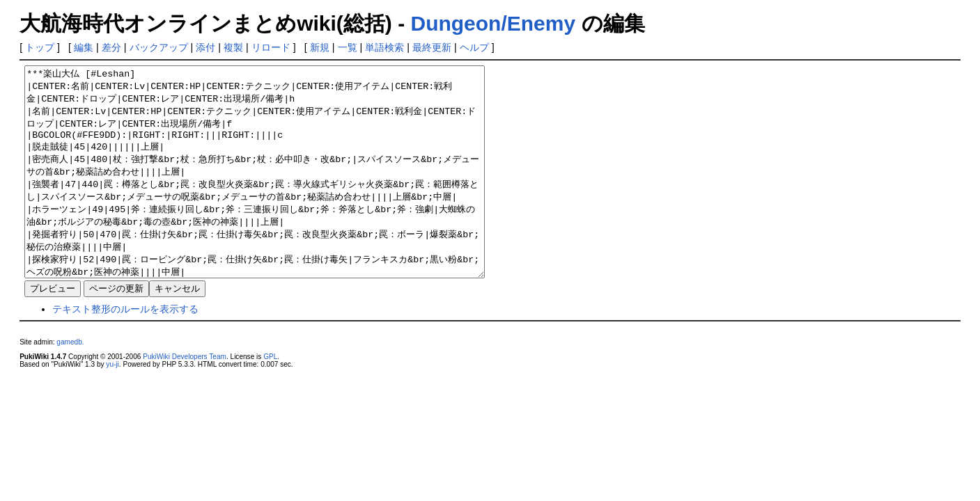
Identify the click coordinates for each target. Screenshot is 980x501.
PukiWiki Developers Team (185, 398)
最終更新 (432, 47)
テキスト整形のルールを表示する (125, 351)
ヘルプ (474, 47)
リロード (271, 47)
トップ (40, 47)
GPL (270, 398)
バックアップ (159, 47)
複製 (233, 47)
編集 (84, 47)
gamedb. (70, 384)
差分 (111, 47)
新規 (320, 47)
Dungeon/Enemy (493, 23)
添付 (205, 47)
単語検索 (384, 47)
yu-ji (112, 406)
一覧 (348, 47)
